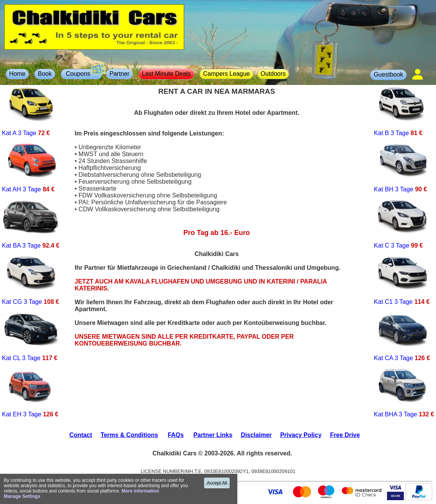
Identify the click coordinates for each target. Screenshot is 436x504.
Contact (81, 435)
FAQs (176, 435)
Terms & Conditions (129, 435)
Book (45, 74)
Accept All (217, 483)
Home (17, 74)
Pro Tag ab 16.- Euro (217, 233)
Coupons (83, 73)
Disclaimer (256, 435)
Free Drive (345, 435)
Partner (119, 74)
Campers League (226, 74)
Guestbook (388, 74)
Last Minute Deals (167, 74)
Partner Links (213, 435)
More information (140, 491)
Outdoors (273, 74)
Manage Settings (22, 496)
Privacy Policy (301, 435)
